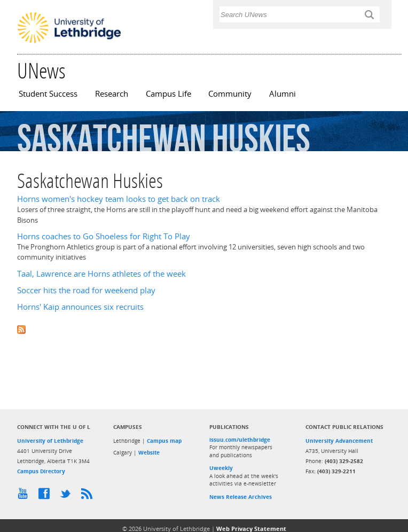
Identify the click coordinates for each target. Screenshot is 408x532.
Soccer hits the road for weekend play (86, 290)
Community (230, 94)
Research (112, 94)
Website (149, 452)
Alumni (283, 94)
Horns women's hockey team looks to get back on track (119, 199)
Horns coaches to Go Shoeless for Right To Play (104, 236)
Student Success (48, 94)
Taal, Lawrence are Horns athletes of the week (101, 274)
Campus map (164, 441)
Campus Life (168, 94)
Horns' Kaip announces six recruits (80, 307)
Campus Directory (41, 471)
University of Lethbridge (50, 441)
